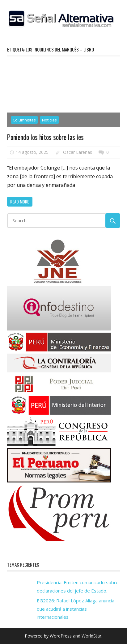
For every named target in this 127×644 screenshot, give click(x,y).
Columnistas (24, 120)
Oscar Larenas (78, 152)
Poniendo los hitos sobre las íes (45, 137)
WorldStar (91, 636)
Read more (20, 201)
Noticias (49, 120)
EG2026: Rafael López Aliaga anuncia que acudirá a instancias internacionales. (76, 609)
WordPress (61, 636)
